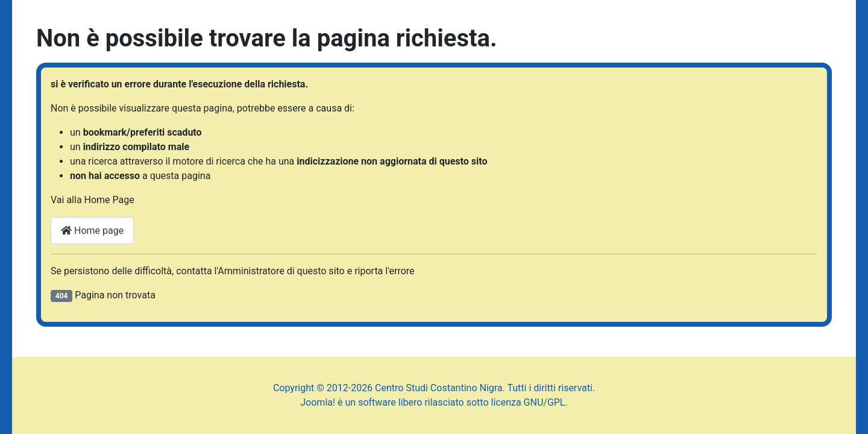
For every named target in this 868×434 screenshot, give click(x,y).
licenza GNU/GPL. (530, 402)
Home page (92, 231)
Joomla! (318, 402)
